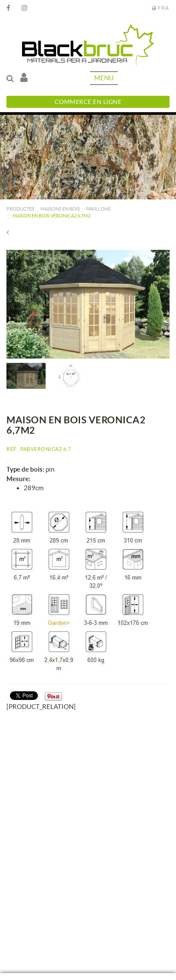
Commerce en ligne (88, 102)
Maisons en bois (60, 209)
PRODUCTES (20, 209)
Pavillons (98, 209)
